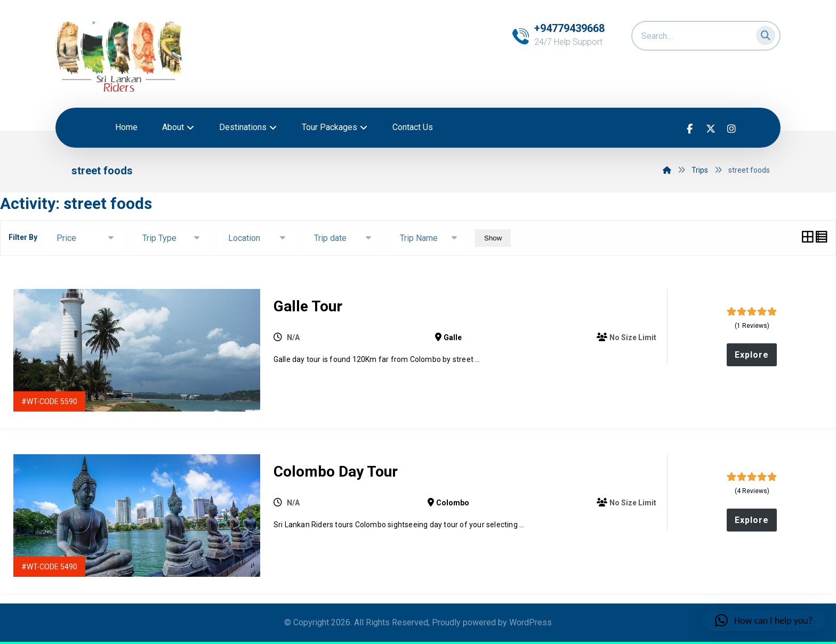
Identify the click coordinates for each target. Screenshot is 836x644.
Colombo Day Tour (336, 472)
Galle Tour (308, 306)
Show (493, 238)
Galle (453, 337)
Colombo (453, 503)
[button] (762, 33)
